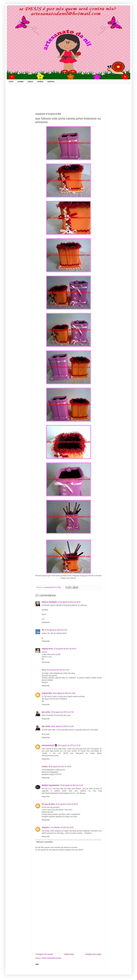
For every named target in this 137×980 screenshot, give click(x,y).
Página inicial (69, 954)
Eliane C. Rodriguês (49, 602)
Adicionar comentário (44, 842)
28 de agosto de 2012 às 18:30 (69, 745)
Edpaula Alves (47, 649)
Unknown (45, 827)
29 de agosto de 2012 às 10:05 (60, 767)
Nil (43, 630)
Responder (46, 622)
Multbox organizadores (51, 785)
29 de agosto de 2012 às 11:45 (72, 785)
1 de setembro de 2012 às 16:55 (62, 827)
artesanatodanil (48, 745)
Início (11, 81)
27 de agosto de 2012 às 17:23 (56, 630)
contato (20, 81)
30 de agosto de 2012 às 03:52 (67, 804)
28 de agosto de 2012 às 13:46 (62, 726)
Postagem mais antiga (93, 954)
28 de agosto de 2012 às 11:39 (58, 670)
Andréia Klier (47, 693)
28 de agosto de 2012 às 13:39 (62, 712)
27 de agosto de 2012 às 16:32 (69, 602)
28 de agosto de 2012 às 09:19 (65, 649)
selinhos (51, 81)
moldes (40, 81)
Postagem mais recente (44, 954)
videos (30, 81)
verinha (45, 767)
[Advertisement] (68, 931)
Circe (44, 670)
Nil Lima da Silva (48, 804)
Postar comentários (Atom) (51, 958)
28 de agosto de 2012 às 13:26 (64, 693)
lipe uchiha (46, 712)
